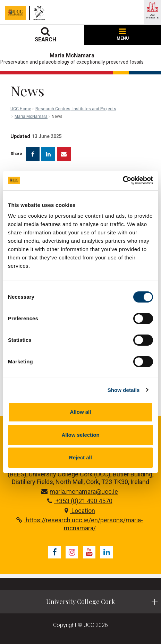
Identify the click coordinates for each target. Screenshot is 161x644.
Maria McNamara (31, 116)
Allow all (81, 412)
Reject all (80, 457)
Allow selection (80, 435)
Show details (124, 390)
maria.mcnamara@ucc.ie (80, 492)
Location (80, 511)
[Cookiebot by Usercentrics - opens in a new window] (123, 180)
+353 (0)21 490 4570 (80, 501)
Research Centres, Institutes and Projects (76, 109)
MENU (123, 35)
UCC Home (21, 109)
